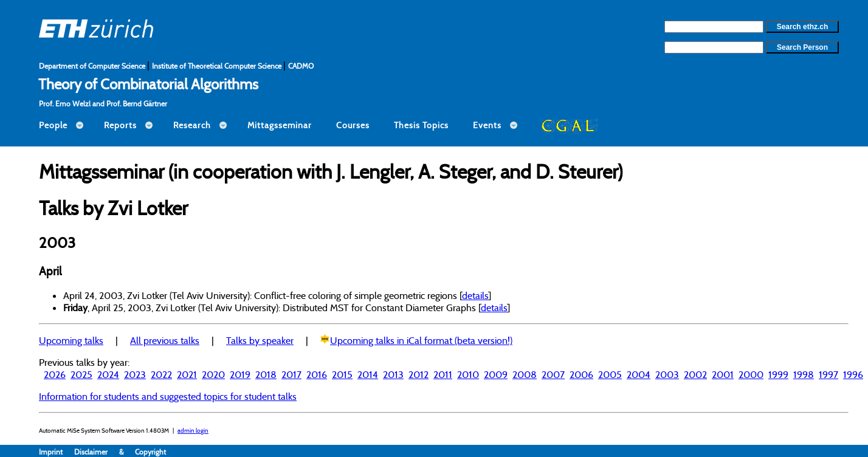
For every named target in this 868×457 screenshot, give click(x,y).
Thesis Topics (421, 125)
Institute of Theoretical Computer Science (218, 66)
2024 (108, 374)
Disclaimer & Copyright (120, 452)
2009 (496, 374)
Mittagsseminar (280, 125)
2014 (368, 374)
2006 (581, 374)
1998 (804, 374)
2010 (468, 374)
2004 (639, 374)
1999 (778, 374)
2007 (553, 374)
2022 (161, 374)
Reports (120, 125)
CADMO (301, 66)
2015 (342, 374)
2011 (443, 374)
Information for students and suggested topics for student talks (168, 396)
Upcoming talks (71, 340)
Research (192, 125)
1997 (828, 374)
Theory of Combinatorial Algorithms (148, 84)
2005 (610, 374)
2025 (81, 374)
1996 (853, 374)
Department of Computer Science (93, 66)
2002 (695, 374)
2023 (135, 374)
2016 (317, 374)
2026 (55, 374)
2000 (751, 374)
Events (487, 125)
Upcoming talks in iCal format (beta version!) (421, 340)
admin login (193, 431)
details (475, 295)
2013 (393, 374)
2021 (187, 374)
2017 (291, 374)
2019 (240, 374)
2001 (723, 374)
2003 (667, 374)
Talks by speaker (260, 340)
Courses (353, 125)
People (53, 125)
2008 (525, 374)
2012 (418, 374)
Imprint (57, 452)
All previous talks (165, 340)
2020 (213, 374)
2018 (266, 374)
